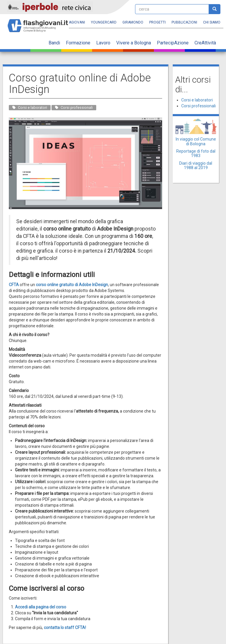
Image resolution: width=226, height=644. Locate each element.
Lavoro (103, 43)
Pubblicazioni (184, 22)
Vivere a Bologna (134, 43)
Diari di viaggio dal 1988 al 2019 (196, 165)
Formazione (78, 43)
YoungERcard (104, 22)
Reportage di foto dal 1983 (196, 153)
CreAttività (205, 43)
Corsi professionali (198, 106)
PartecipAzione (173, 43)
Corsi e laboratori (197, 100)
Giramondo (133, 22)
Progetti (157, 22)
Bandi (54, 43)
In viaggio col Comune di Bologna (196, 141)
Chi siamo (212, 22)
